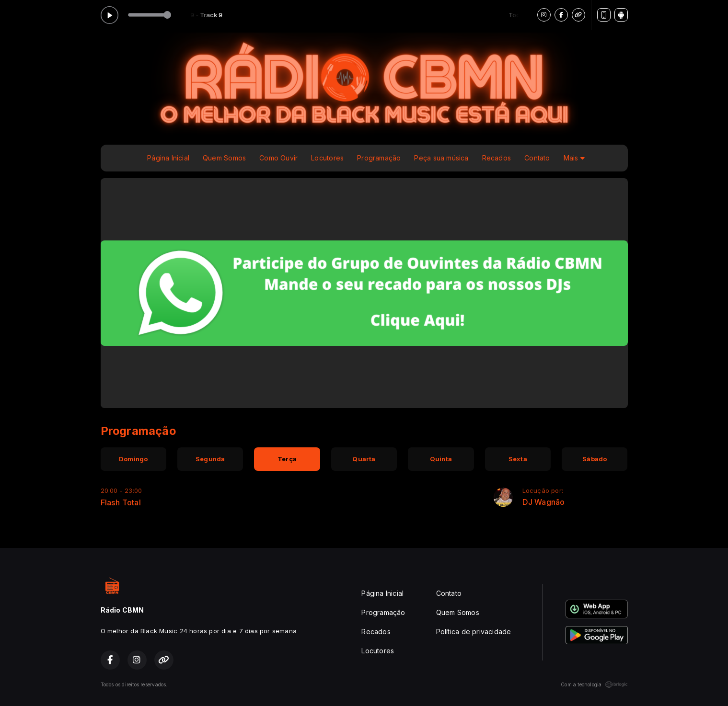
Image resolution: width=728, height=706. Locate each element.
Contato (537, 158)
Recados (497, 158)
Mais (574, 158)
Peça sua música (441, 158)
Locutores (327, 158)
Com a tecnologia (594, 684)
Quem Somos (224, 158)
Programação (379, 158)
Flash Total (121, 502)
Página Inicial (168, 158)
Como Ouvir (278, 158)
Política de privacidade (474, 632)
